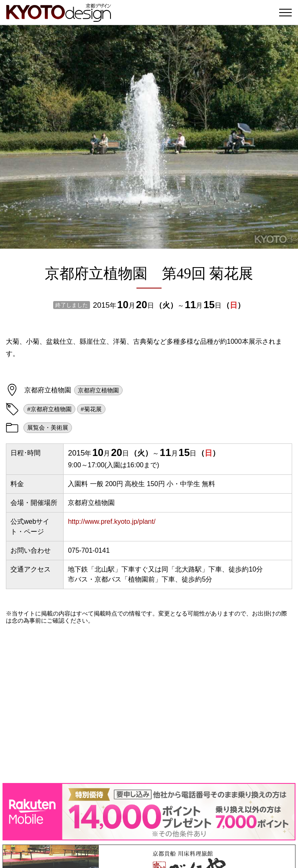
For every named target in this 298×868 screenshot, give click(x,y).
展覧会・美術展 (48, 428)
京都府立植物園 (98, 390)
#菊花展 (91, 409)
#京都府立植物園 (49, 409)
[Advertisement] (149, 703)
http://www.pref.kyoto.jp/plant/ (112, 522)
